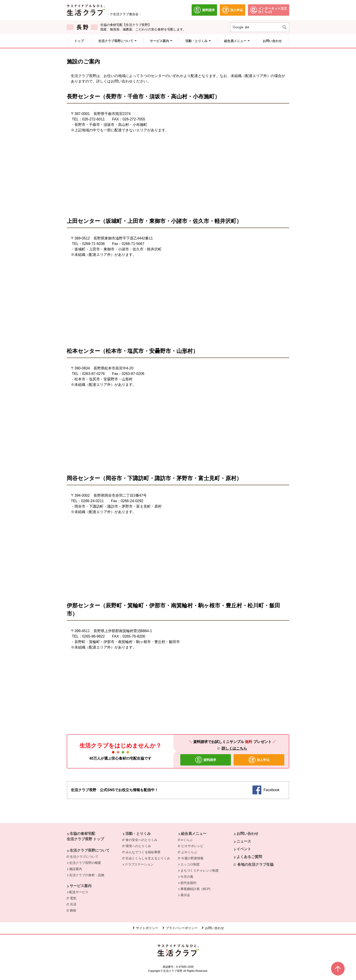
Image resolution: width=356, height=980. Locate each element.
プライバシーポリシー (182, 928)
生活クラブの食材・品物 (87, 875)
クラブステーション (139, 864)
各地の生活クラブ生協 (255, 864)
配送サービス (79, 892)
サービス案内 (81, 886)
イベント (244, 849)
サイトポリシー (147, 928)
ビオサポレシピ (193, 846)
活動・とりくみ (138, 834)
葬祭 (74, 910)
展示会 (185, 895)
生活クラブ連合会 (126, 14)
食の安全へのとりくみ (143, 840)
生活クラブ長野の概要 (85, 863)
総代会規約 (188, 883)
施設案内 (76, 869)
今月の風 (187, 877)
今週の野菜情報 (193, 858)
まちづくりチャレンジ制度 (200, 870)
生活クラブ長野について (90, 850)
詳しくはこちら (234, 748)
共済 (74, 904)
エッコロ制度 (190, 864)
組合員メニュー (194, 834)
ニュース (244, 841)
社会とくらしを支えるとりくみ (149, 858)
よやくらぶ (190, 852)
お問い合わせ (247, 834)
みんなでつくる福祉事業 (144, 852)
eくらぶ (188, 840)
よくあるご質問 (249, 857)
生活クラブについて (85, 856)
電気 (74, 898)
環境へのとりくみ (139, 846)
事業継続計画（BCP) (195, 889)
